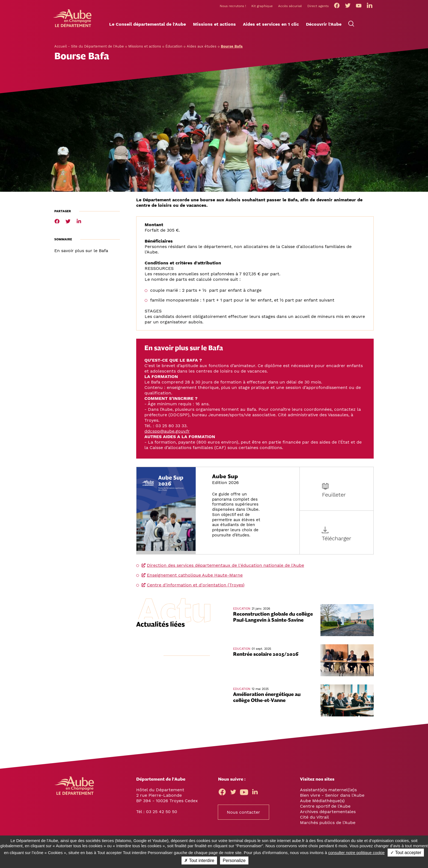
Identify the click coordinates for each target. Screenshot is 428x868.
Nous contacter (243, 815)
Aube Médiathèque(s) (322, 804)
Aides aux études (202, 49)
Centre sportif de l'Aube (325, 809)
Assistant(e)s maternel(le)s (328, 793)
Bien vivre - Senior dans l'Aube (332, 798)
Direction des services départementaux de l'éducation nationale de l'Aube (225, 568)
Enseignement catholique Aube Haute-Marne (195, 578)
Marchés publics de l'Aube (328, 826)
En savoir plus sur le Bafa (81, 254)
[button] (148, 28)
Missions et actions (145, 49)
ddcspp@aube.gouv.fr (167, 434)
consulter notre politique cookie (356, 853)
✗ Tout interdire (199, 860)
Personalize (234, 860)
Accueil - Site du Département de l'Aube (89, 49)
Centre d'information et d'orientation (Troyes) (196, 588)
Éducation (174, 49)
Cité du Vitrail (314, 820)
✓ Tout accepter (406, 853)
